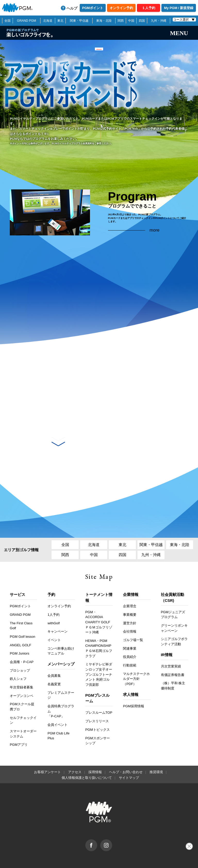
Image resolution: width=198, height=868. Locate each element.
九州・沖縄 (159, 21)
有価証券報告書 (173, 653)
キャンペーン (57, 610)
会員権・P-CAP (22, 640)
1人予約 (53, 593)
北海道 (48, 21)
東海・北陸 (104, 21)
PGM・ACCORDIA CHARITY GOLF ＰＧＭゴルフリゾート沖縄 (99, 601)
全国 (7, 21)
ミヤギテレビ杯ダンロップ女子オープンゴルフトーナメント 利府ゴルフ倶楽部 (99, 653)
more (155, 232)
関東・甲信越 (79, 21)
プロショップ (20, 649)
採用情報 (95, 751)
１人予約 (148, 8)
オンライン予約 (121, 8)
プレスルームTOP (99, 691)
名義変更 (54, 663)
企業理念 (130, 585)
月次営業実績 (171, 645)
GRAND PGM (27, 21)
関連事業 (130, 627)
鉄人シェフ (18, 657)
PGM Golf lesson (23, 615)
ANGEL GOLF (20, 624)
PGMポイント (93, 8)
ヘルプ (72, 8)
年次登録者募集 (22, 666)
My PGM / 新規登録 (179, 8)
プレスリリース (97, 700)
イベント (54, 619)
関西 (121, 21)
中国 (131, 21)
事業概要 (130, 593)
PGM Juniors (20, 632)
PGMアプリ (19, 723)
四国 (142, 21)
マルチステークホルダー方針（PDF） (136, 657)
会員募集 (54, 654)
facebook (97, 820)
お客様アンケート (47, 751)
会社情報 (130, 610)
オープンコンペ (22, 674)
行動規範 (130, 644)
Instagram (112, 820)
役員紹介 (130, 636)
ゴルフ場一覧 (133, 619)
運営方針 (130, 602)
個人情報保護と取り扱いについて (87, 756)
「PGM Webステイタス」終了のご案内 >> (99, 52)
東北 (60, 21)
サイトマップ (129, 756)
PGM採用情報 (134, 685)
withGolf (53, 602)
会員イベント (57, 703)
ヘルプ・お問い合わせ (126, 751)
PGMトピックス (98, 708)
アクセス (75, 751)
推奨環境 (156, 751)
